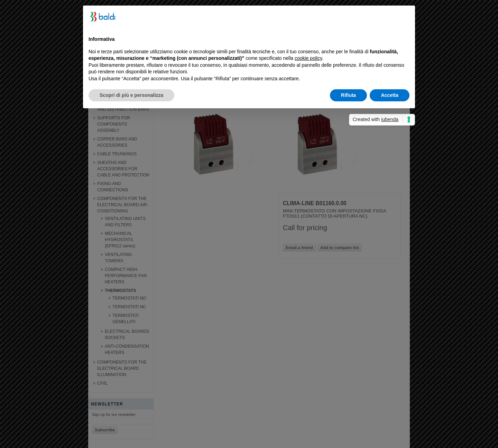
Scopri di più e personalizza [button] (131, 95)
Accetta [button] (390, 95)
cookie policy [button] (308, 58)
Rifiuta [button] (349, 95)
